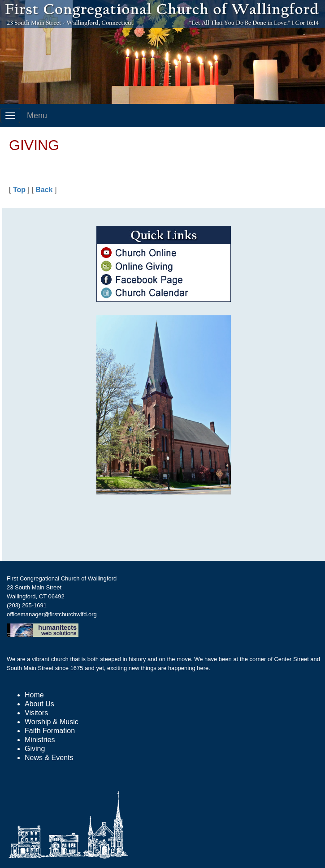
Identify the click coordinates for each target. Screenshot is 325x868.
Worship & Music (52, 722)
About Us (39, 704)
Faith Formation (50, 731)
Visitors (36, 713)
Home (34, 695)
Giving (35, 749)
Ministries (40, 740)
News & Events (49, 758)
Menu (37, 116)
